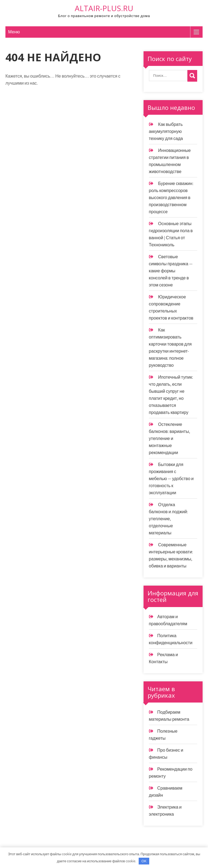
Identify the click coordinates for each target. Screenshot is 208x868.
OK (144, 861)
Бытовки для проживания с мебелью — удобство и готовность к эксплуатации (171, 479)
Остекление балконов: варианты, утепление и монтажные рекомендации (170, 438)
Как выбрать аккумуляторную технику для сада (166, 131)
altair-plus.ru (104, 8)
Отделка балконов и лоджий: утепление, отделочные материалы (169, 519)
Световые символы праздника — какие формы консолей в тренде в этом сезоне (171, 271)
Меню (14, 32)
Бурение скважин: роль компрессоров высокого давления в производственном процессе (171, 198)
